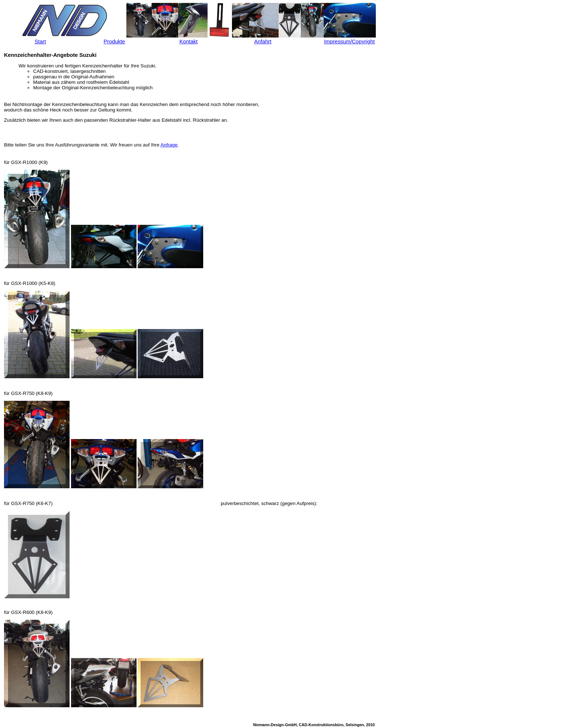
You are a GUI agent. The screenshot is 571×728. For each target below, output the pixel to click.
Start (40, 42)
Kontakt (189, 42)
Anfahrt (263, 42)
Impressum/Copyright (349, 42)
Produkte (115, 42)
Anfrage (169, 145)
